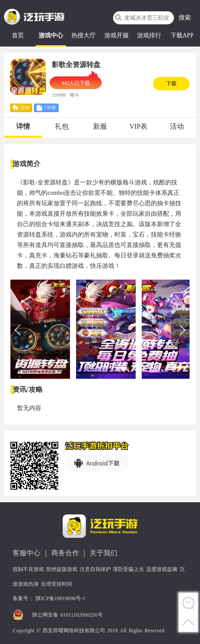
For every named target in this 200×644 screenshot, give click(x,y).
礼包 (62, 126)
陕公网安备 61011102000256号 (67, 615)
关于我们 (103, 553)
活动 (177, 126)
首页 (18, 35)
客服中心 (27, 553)
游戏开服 (117, 35)
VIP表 (138, 126)
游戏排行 (149, 35)
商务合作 (65, 553)
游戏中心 (51, 35)
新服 (100, 126)
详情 (23, 126)
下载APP (182, 35)
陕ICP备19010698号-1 (60, 598)
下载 (171, 83)
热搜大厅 (83, 35)
